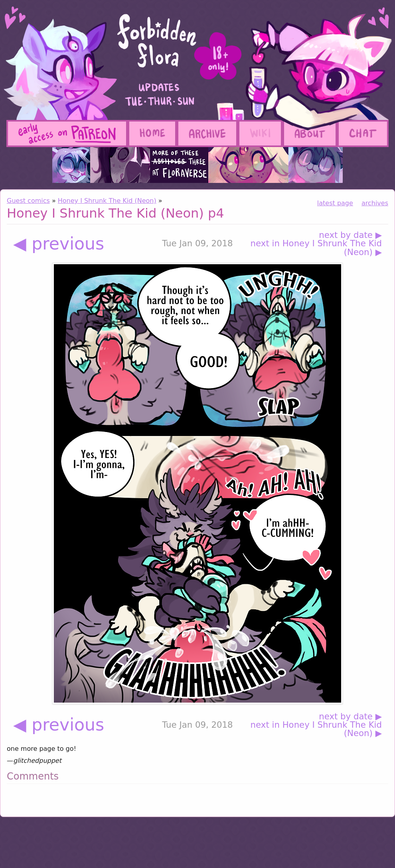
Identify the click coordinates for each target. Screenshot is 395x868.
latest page (335, 203)
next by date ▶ (350, 235)
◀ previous (59, 244)
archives (375, 203)
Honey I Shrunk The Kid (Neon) (107, 201)
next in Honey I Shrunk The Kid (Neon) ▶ (316, 248)
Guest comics (28, 201)
